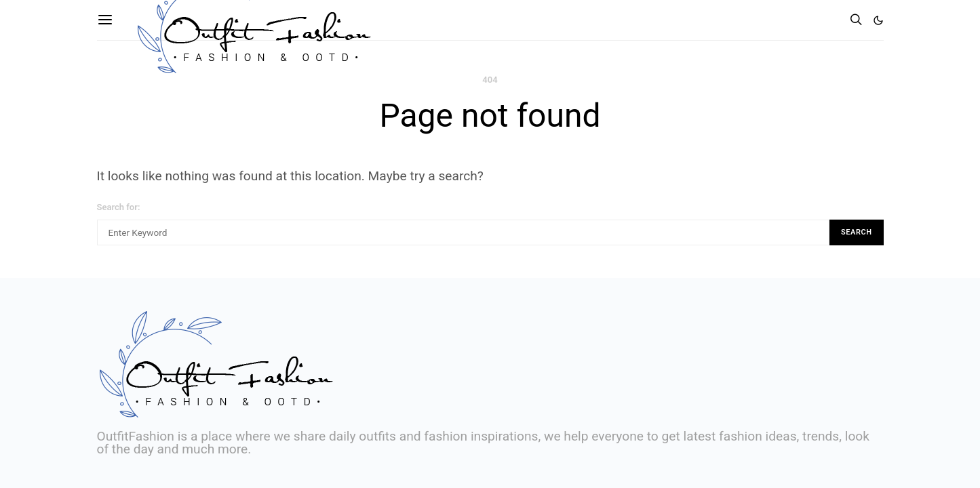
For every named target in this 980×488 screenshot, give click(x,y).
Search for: (119, 207)
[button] (878, 20)
